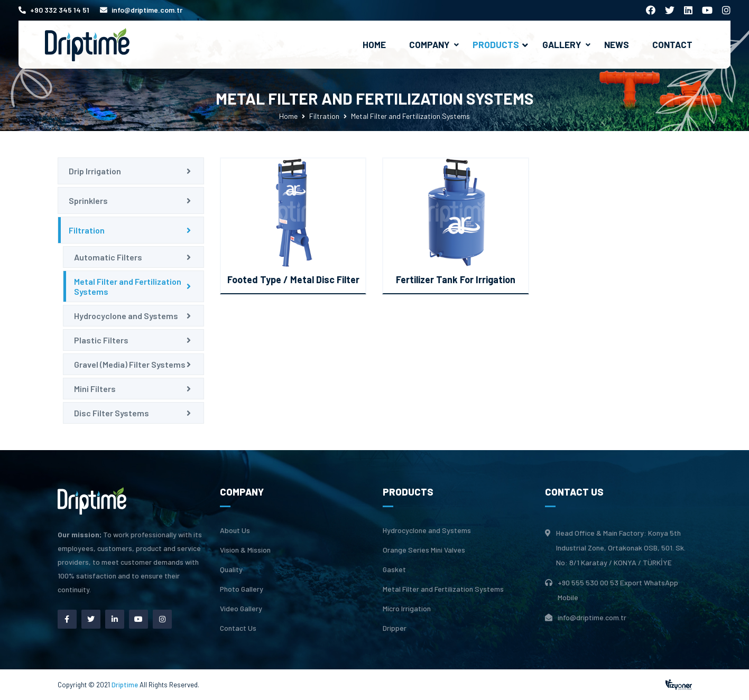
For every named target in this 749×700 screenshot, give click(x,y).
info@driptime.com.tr (141, 10)
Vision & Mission (245, 550)
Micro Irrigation (407, 609)
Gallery (562, 44)
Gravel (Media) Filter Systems (130, 364)
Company (429, 44)
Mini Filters (95, 389)
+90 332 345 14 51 (54, 10)
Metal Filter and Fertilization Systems (128, 286)
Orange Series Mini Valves (424, 550)
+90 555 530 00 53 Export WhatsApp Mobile (618, 590)
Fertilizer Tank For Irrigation (456, 279)
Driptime (126, 685)
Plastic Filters (101, 340)
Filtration (324, 116)
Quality (231, 570)
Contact (672, 44)
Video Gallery (241, 609)
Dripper (395, 628)
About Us (235, 530)
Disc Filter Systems (112, 413)
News (617, 44)
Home (374, 44)
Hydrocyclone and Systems (126, 316)
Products (500, 44)
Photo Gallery (242, 589)
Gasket (394, 570)
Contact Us (238, 628)
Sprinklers (88, 200)
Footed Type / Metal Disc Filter (293, 279)
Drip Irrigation (95, 171)
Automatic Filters (108, 257)
